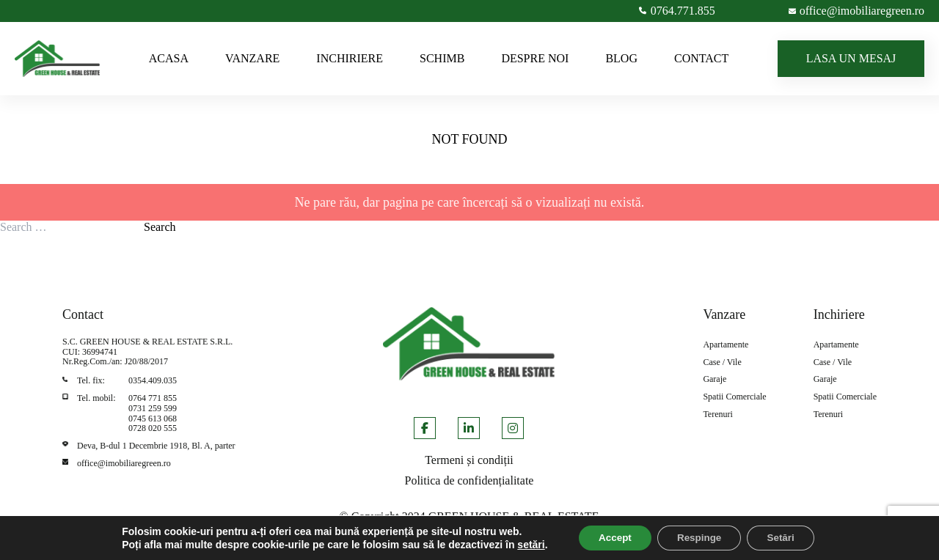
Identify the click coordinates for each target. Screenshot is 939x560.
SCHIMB (442, 58)
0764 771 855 (153, 398)
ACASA (169, 58)
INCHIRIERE (350, 58)
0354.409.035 (153, 380)
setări (522, 544)
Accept (609, 537)
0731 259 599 (153, 408)
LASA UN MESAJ (851, 58)
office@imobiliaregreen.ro (124, 463)
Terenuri (717, 415)
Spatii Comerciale (734, 397)
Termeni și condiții (469, 460)
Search (160, 227)
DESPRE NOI (535, 58)
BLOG (621, 58)
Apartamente (726, 345)
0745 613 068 (153, 419)
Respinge (699, 537)
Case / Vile (722, 362)
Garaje (715, 379)
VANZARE (252, 58)
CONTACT (701, 58)
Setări (787, 537)
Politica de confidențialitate (469, 480)
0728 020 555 (153, 428)
